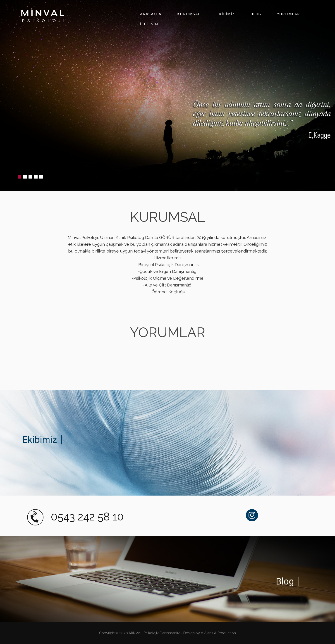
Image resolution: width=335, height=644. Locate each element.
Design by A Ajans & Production (209, 633)
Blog (285, 581)
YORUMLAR (289, 14)
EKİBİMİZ (226, 14)
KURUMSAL (189, 14)
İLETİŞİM (149, 24)
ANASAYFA (151, 14)
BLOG (256, 14)
